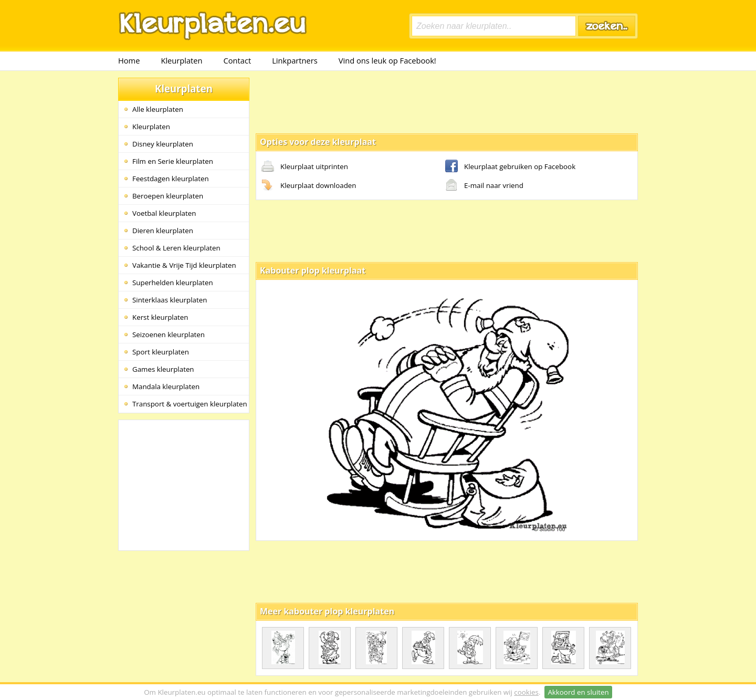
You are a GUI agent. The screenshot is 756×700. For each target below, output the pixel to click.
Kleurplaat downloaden (309, 186)
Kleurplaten (181, 60)
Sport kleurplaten (161, 352)
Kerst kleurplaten (160, 317)
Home (129, 60)
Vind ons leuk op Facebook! (387, 60)
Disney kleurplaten (163, 144)
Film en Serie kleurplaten (173, 161)
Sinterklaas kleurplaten (170, 300)
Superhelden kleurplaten (173, 283)
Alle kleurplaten (158, 109)
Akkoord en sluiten (578, 692)
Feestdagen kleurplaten (171, 179)
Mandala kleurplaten (166, 386)
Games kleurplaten (163, 369)
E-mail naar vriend (484, 186)
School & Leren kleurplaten (176, 248)
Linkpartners (295, 60)
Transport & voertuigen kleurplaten (190, 404)
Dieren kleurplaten (163, 231)
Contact (238, 60)
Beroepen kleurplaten (168, 196)
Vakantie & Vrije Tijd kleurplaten (184, 265)
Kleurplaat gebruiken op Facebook (510, 167)
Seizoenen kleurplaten (169, 335)
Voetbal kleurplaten (164, 213)
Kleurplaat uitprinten (305, 167)
